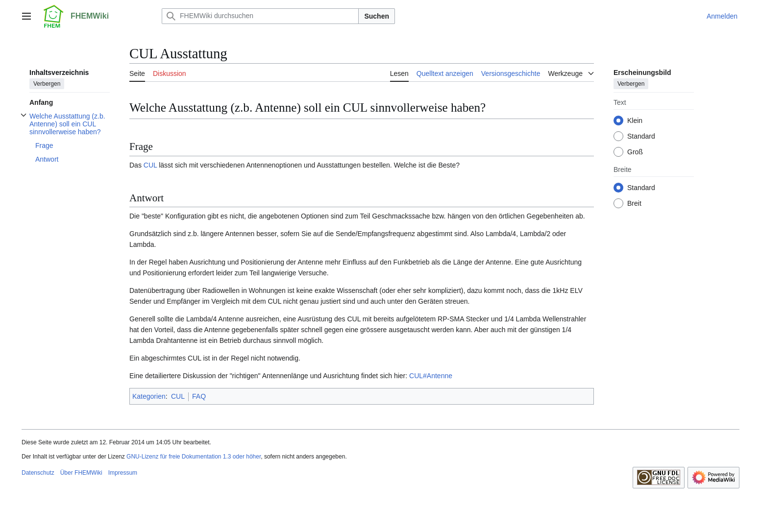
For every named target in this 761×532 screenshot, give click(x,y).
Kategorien (149, 396)
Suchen (377, 16)
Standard (641, 136)
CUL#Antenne (431, 376)
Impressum (123, 473)
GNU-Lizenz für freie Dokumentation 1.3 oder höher (194, 457)
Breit (634, 203)
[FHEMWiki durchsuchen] (260, 16)
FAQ (199, 396)
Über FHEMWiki (81, 473)
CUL (150, 165)
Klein (635, 121)
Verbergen (47, 84)
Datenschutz (38, 473)
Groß (635, 152)
